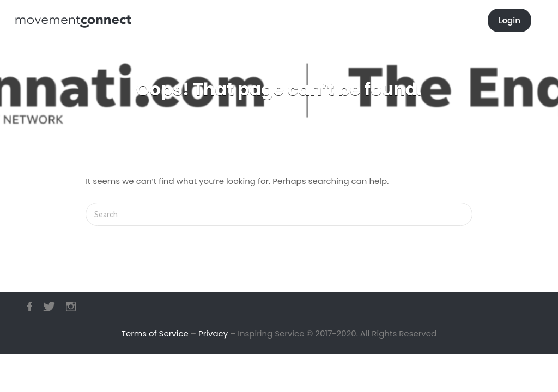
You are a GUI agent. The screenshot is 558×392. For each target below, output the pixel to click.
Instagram (71, 307)
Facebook (30, 307)
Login (510, 20)
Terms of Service (155, 333)
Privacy (213, 333)
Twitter (49, 307)
